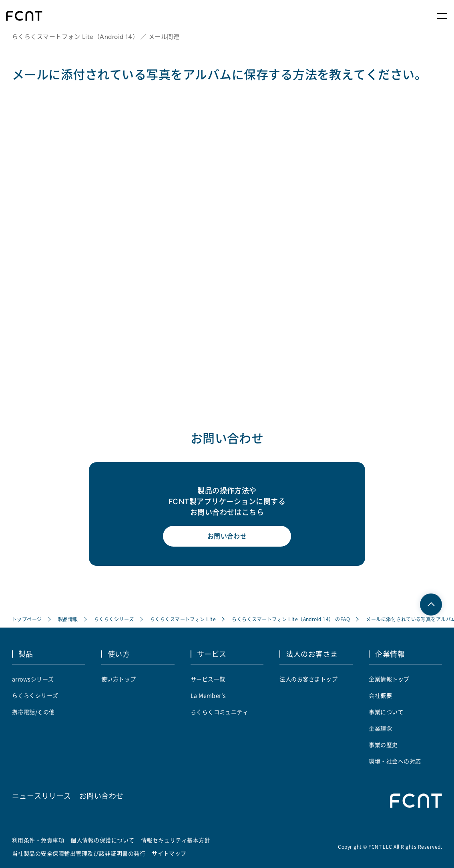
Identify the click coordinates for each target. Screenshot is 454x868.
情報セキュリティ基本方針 (176, 840)
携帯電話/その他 (33, 712)
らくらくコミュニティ (220, 712)
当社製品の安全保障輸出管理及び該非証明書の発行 (79, 853)
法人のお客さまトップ (308, 679)
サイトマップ (169, 853)
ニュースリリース (42, 795)
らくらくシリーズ (114, 619)
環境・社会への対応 (395, 761)
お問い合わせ (227, 536)
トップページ (27, 619)
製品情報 (68, 619)
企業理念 (380, 728)
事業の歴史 (383, 745)
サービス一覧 (208, 679)
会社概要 (380, 695)
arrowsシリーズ (33, 679)
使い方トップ (119, 679)
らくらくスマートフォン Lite (183, 619)
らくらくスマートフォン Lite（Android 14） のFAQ (291, 619)
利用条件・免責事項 (38, 840)
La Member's (208, 695)
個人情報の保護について (102, 840)
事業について (386, 712)
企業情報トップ (389, 679)
